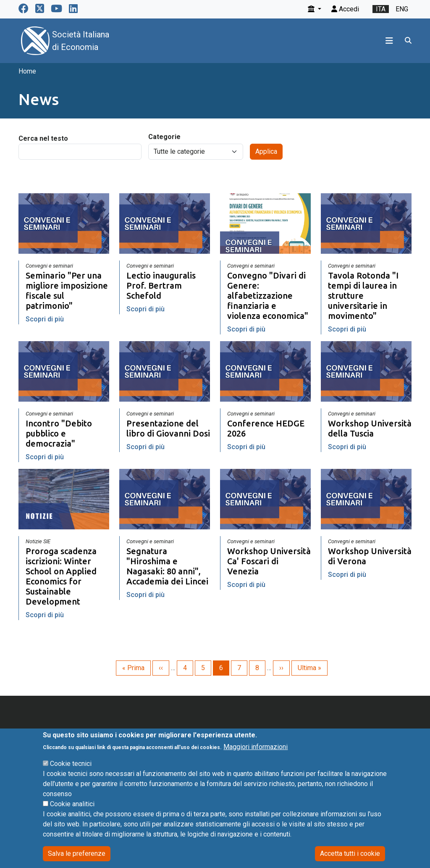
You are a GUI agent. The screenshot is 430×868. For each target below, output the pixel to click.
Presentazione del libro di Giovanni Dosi (168, 428)
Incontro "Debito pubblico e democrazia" (59, 433)
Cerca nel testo (43, 138)
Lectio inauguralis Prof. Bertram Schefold (161, 285)
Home (27, 71)
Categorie (164, 137)
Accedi (345, 9)
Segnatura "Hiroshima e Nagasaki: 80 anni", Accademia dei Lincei (167, 566)
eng (402, 9)
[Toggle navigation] (389, 41)
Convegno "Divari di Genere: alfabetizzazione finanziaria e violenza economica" (268, 296)
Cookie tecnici (71, 776)
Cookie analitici (72, 816)
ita (381, 9)
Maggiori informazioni (256, 759)
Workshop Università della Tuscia (370, 428)
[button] (315, 9)
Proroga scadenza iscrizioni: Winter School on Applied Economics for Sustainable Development (61, 576)
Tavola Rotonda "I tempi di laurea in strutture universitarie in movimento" (363, 296)
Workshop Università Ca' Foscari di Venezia (269, 561)
